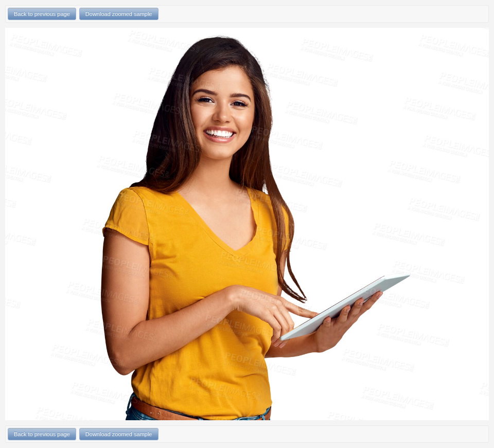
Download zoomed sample (119, 14)
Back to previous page (42, 14)
